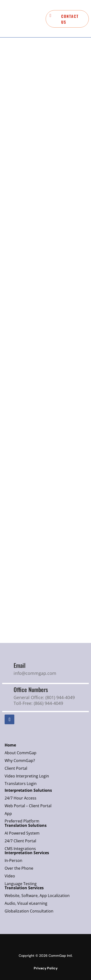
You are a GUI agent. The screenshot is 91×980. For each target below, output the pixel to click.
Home (10, 745)
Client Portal (16, 768)
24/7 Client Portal (20, 841)
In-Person (13, 860)
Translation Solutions (26, 825)
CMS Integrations (21, 849)
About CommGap (21, 753)
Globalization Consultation (29, 911)
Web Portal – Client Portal (28, 806)
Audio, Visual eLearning (26, 903)
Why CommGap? (20, 761)
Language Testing (21, 884)
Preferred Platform (22, 821)
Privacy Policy (46, 968)
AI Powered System (22, 833)
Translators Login (21, 784)
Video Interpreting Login (27, 776)
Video (10, 876)
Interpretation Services (27, 853)
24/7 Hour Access (21, 798)
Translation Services (25, 888)
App (8, 814)
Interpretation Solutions (28, 790)
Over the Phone (19, 868)
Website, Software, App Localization (38, 896)
